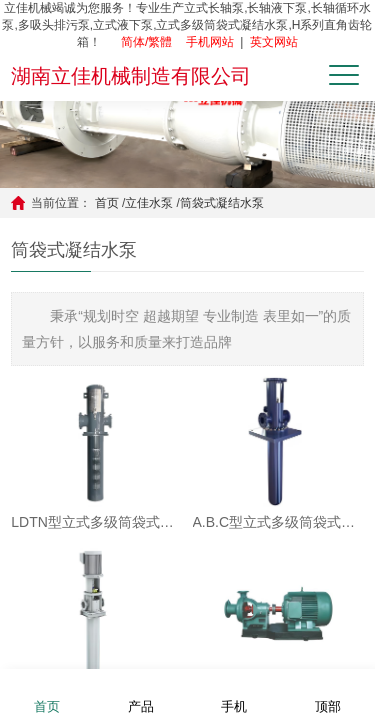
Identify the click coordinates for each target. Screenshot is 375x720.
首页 (107, 203)
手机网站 (210, 42)
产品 (141, 693)
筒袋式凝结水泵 (222, 203)
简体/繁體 (146, 42)
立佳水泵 (149, 203)
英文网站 (274, 42)
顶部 (328, 693)
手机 (234, 693)
